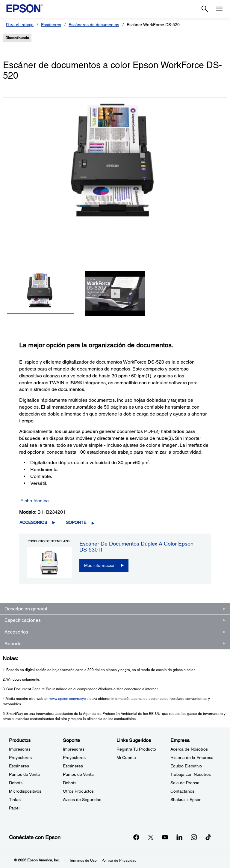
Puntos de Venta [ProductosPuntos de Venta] (24, 774)
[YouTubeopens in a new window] (165, 837)
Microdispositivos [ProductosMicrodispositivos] (25, 791)
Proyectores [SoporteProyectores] (74, 758)
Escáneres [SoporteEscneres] (73, 766)
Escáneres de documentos (94, 25)
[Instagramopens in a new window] (194, 837)
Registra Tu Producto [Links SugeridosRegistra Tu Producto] (136, 749)
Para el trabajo (20, 25)
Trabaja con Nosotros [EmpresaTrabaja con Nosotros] (191, 774)
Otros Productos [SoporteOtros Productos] (78, 791)
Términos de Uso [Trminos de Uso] (83, 860)
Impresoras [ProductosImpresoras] (20, 749)
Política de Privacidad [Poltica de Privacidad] (119, 860)
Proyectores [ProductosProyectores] (20, 758)
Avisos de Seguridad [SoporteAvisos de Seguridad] (82, 800)
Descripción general (26, 609)
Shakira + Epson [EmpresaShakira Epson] (186, 800)
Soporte (76, 522)
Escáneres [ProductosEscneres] (19, 766)
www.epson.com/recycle (69, 699)
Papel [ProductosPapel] (14, 808)
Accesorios (33, 522)
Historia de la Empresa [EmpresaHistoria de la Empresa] (192, 758)
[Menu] (219, 9)
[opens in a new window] (208, 837)
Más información (100, 565)
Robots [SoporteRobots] (70, 783)
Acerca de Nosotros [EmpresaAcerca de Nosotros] (189, 749)
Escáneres (51, 25)
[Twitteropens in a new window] (151, 837)
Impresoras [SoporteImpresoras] (74, 749)
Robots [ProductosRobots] (16, 783)
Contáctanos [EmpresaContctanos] (182, 791)
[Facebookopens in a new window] (136, 837)
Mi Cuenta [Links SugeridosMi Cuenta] (126, 758)
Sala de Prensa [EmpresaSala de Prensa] (185, 783)
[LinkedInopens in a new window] (179, 837)
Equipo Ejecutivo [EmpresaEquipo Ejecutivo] (186, 766)
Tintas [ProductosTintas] (15, 800)
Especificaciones (23, 620)
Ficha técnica (35, 501)
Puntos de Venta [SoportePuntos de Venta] (78, 774)
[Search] (205, 9)
